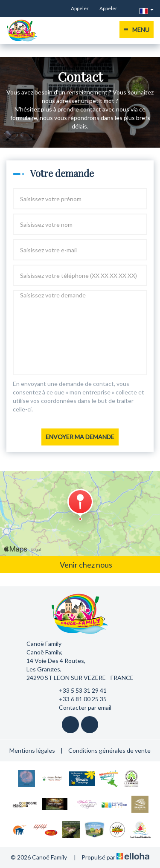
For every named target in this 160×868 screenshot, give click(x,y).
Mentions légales (32, 750)
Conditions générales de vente (109, 750)
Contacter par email (80, 708)
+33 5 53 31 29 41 (78, 691)
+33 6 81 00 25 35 (78, 699)
